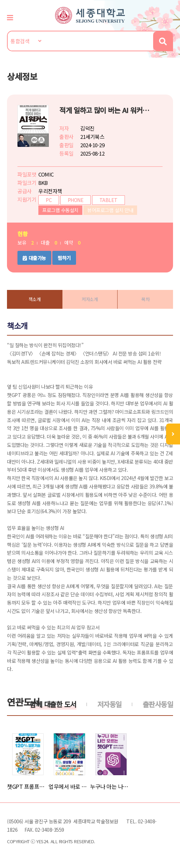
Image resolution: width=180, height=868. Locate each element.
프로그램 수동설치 (60, 210)
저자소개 (90, 299)
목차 (145, 299)
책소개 (35, 299)
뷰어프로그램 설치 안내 (110, 210)
